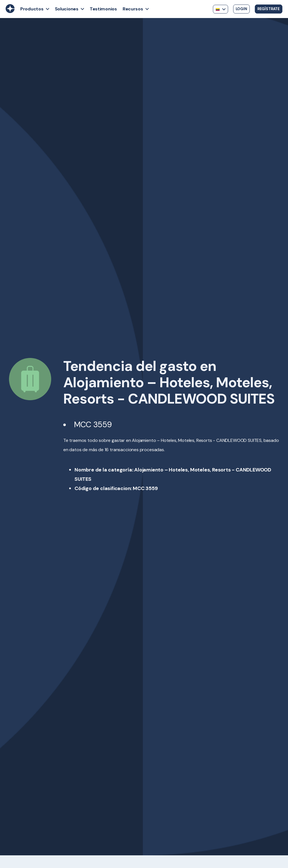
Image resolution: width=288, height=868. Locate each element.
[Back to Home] (10, 12)
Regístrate (269, 9)
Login (241, 9)
